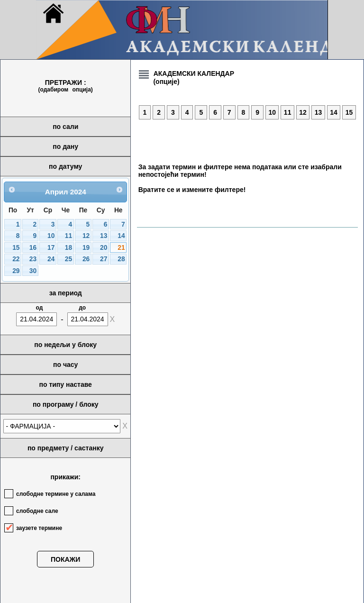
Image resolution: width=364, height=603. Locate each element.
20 (104, 248)
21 (121, 248)
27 (104, 259)
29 (16, 271)
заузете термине (39, 528)
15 (16, 248)
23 (33, 259)
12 (86, 236)
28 (121, 259)
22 (16, 259)
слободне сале (37, 511)
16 (33, 248)
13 (104, 236)
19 (86, 248)
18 (68, 248)
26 (86, 259)
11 (68, 236)
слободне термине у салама (56, 494)
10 (51, 236)
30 (33, 271)
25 (68, 259)
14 (121, 236)
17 (51, 248)
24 (51, 259)
